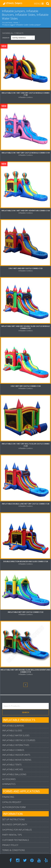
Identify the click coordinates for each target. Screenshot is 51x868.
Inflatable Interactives (16, 745)
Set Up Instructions (13, 819)
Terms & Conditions (14, 850)
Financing (8, 797)
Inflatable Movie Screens (17, 760)
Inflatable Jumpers (13, 726)
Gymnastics (9, 784)
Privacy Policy (10, 845)
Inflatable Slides (12, 731)
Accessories (9, 779)
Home (16, 23)
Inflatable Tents (12, 765)
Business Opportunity (15, 825)
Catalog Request (12, 802)
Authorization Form (14, 807)
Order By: (6, 38)
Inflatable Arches (13, 769)
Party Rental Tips (12, 835)
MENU (39, 4)
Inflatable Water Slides (16, 735)
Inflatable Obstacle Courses (19, 740)
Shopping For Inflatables (17, 830)
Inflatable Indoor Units (16, 755)
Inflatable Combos (13, 750)
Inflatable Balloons (14, 774)
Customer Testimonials (16, 840)
